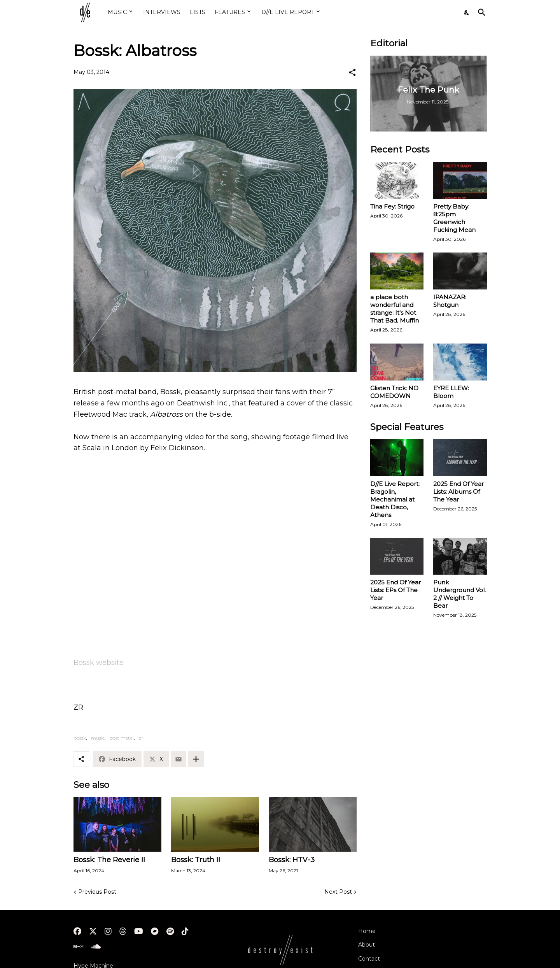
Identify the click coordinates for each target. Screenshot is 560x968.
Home (367, 931)
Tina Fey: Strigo (392, 206)
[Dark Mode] (467, 12)
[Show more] (196, 759)
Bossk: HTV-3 (292, 860)
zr (141, 738)
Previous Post (97, 892)
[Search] (480, 12)
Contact (369, 959)
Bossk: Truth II (196, 860)
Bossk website (99, 663)
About (367, 945)
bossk (80, 738)
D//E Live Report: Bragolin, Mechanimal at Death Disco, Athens (395, 499)
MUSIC (117, 12)
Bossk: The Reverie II (109, 860)
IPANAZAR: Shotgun (450, 301)
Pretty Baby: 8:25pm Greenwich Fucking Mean (454, 218)
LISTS (198, 12)
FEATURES (230, 12)
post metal (122, 738)
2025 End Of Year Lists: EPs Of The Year (395, 590)
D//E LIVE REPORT (288, 12)
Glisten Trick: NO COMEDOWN (394, 392)
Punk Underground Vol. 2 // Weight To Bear (459, 594)
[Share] (352, 72)
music (98, 738)
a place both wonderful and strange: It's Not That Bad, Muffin (395, 309)
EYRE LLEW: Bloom (451, 392)
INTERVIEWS (162, 12)
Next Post (338, 892)
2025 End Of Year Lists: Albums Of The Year (458, 492)
